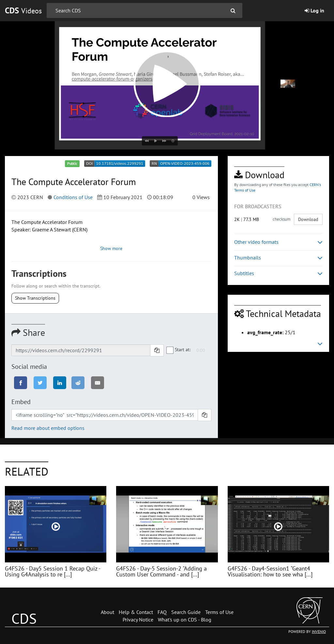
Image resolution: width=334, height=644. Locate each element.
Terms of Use (219, 612)
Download (308, 219)
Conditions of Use (73, 197)
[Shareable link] (81, 350)
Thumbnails (278, 258)
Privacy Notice (138, 620)
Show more (111, 248)
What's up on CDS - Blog (185, 620)
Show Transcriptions (35, 298)
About (107, 612)
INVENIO (319, 631)
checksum (282, 219)
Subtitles (278, 273)
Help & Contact (136, 612)
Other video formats (278, 242)
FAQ (162, 612)
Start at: (179, 350)
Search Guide (186, 612)
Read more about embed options (48, 428)
